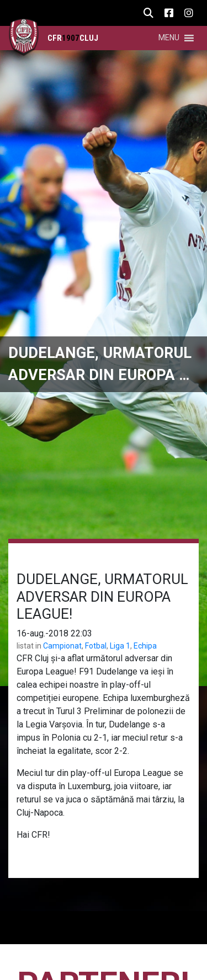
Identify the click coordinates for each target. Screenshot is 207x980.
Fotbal (96, 646)
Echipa (145, 646)
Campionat (62, 646)
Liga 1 (120, 646)
